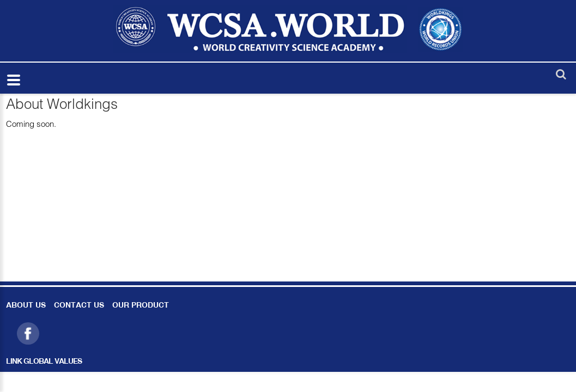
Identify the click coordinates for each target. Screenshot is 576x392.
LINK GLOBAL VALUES (44, 362)
